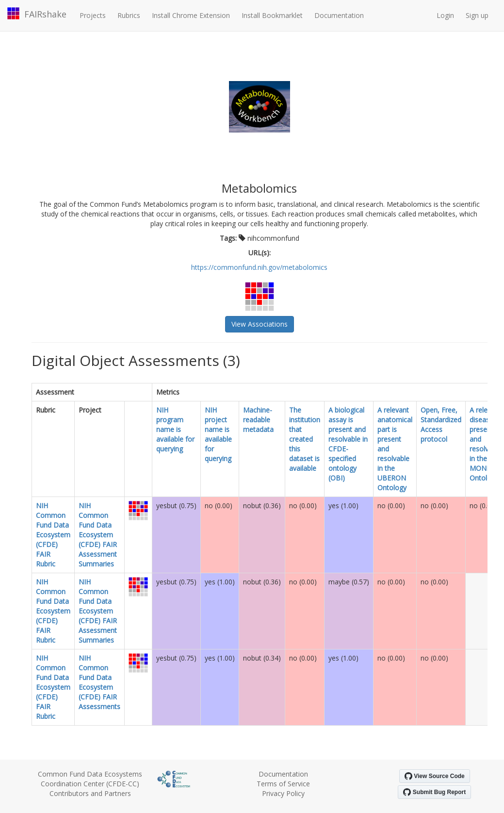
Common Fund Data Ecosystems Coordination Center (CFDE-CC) (90, 779)
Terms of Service (283, 784)
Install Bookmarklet (272, 15)
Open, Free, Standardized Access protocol (441, 424)
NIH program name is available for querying (175, 429)
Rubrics (129, 15)
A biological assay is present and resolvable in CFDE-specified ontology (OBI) (348, 444)
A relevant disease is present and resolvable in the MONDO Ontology (486, 444)
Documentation (339, 15)
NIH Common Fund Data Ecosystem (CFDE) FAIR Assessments (99, 682)
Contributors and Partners (90, 793)
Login (445, 15)
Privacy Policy (283, 793)
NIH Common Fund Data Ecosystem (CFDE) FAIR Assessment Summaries (98, 535)
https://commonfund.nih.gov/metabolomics (259, 267)
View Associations (260, 324)
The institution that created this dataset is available (305, 439)
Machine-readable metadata (258, 420)
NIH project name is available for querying (218, 434)
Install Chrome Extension (191, 15)
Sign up (477, 15)
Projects (93, 15)
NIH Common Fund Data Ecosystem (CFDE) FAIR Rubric (53, 535)
